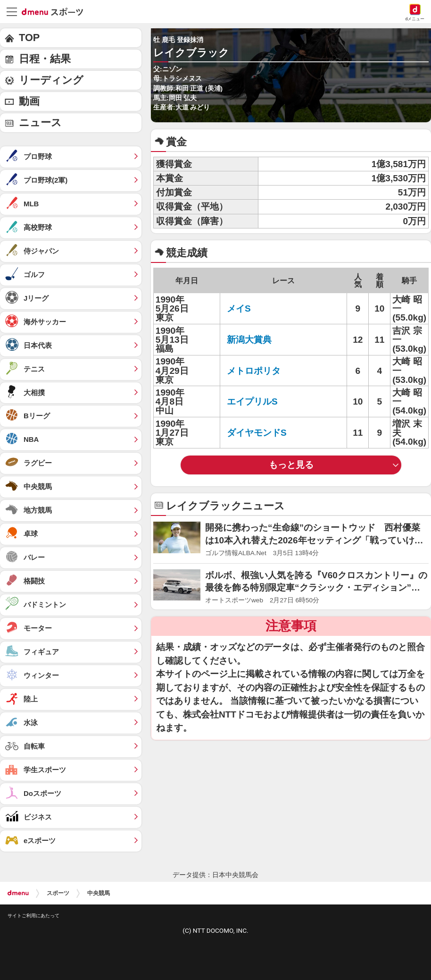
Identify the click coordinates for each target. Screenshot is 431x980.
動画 (29, 101)
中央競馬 (99, 893)
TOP (29, 38)
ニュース (40, 122)
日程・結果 (45, 59)
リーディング (51, 80)
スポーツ (58, 893)
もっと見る (291, 465)
